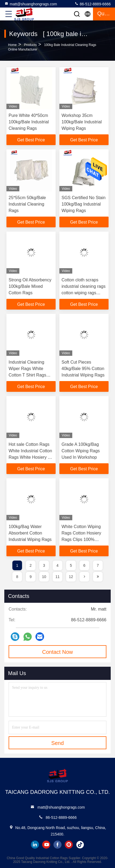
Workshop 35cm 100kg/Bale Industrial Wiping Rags (82, 122)
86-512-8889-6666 (93, 4)
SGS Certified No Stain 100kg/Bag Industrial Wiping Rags (84, 204)
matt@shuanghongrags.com (31, 4)
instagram (69, 845)
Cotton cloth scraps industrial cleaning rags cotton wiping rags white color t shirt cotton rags (84, 293)
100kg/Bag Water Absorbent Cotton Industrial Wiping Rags (30, 533)
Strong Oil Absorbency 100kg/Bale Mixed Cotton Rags (30, 286)
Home (12, 45)
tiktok (80, 845)
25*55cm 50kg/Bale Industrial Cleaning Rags (27, 204)
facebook (57, 845)
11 (57, 577)
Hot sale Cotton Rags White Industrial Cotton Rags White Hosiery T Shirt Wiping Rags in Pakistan (30, 457)
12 (71, 577)
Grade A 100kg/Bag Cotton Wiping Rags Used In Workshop (81, 451)
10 (44, 577)
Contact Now (58, 652)
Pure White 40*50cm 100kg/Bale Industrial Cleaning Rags (29, 122)
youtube (46, 845)
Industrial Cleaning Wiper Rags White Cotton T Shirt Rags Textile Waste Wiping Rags (28, 375)
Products (30, 45)
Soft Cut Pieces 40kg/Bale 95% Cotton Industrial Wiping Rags (83, 369)
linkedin (35, 845)
